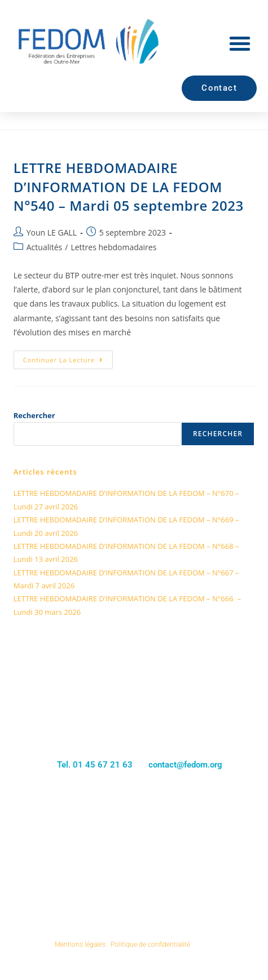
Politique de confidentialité (150, 944)
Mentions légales (80, 944)
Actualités (45, 247)
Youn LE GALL (52, 232)
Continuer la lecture (68, 357)
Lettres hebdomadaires (113, 247)
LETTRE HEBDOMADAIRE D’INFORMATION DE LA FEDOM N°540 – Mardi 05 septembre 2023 (129, 187)
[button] (240, 43)
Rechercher (34, 415)
